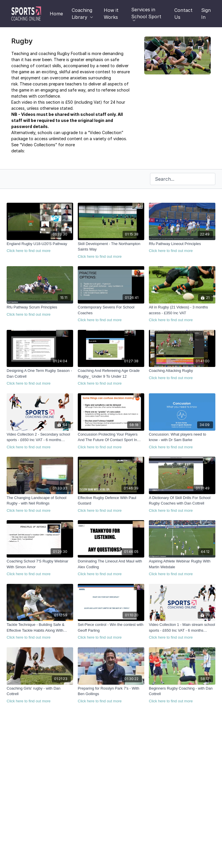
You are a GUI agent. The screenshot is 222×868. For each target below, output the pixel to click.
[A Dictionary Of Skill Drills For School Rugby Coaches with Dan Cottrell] (182, 504)
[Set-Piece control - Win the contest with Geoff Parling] (111, 631)
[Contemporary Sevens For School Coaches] (111, 314)
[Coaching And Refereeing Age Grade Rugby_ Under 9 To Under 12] (111, 377)
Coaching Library (82, 14)
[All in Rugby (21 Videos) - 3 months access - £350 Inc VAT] (182, 314)
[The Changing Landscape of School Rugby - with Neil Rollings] (40, 504)
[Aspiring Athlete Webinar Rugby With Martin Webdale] (182, 568)
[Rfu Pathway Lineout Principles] (182, 247)
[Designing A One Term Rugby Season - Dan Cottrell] (40, 377)
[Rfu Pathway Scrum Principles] (40, 311)
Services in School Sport (146, 14)
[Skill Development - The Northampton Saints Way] (111, 250)
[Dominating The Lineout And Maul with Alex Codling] (111, 568)
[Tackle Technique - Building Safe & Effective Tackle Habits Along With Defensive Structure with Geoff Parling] (40, 631)
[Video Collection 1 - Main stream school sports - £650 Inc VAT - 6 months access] (182, 631)
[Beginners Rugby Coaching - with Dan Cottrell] (182, 695)
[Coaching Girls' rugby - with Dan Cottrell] (40, 695)
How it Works (111, 14)
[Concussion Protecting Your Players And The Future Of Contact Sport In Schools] (111, 441)
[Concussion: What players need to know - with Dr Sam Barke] (182, 441)
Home (56, 14)
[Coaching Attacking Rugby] (182, 374)
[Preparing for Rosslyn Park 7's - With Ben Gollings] (111, 695)
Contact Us (183, 14)
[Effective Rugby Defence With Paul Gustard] (111, 504)
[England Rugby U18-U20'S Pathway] (40, 247)
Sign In (206, 14)
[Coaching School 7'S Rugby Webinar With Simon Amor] (40, 568)
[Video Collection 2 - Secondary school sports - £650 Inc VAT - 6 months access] (40, 441)
